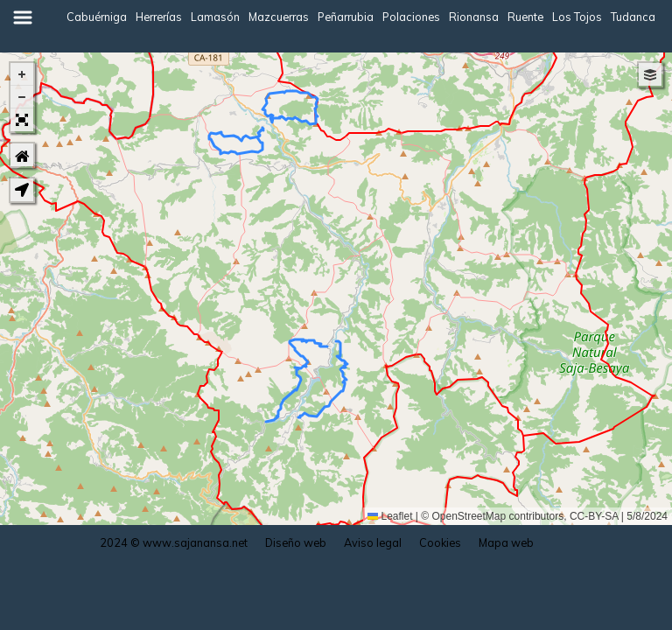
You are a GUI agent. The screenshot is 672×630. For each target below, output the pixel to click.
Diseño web (296, 542)
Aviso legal (373, 542)
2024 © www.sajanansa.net (174, 542)
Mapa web (506, 542)
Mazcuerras (279, 17)
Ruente (525, 17)
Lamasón (215, 17)
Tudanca (633, 17)
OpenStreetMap (469, 516)
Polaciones (411, 17)
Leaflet (390, 516)
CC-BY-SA (594, 516)
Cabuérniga (97, 17)
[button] (22, 74)
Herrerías (159, 17)
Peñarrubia (346, 17)
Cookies (440, 542)
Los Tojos (577, 17)
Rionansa (474, 17)
